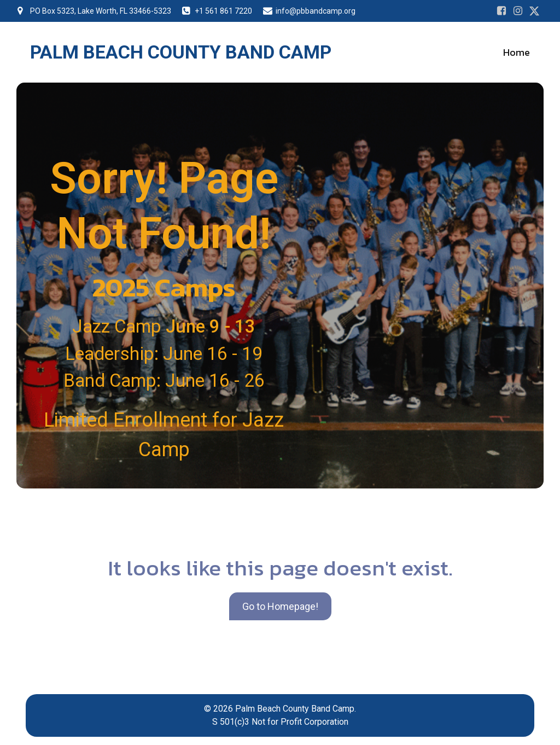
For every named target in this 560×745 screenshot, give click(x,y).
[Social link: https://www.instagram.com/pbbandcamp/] (518, 11)
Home (517, 52)
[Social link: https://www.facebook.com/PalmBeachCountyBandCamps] (501, 11)
